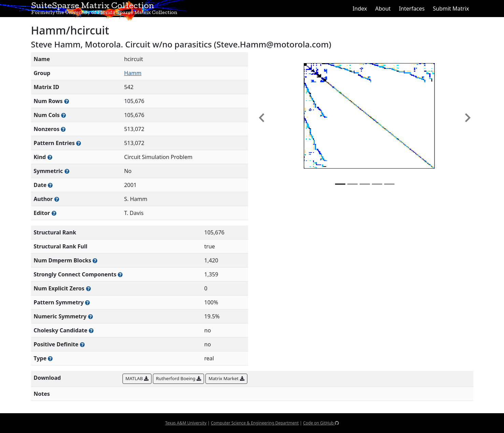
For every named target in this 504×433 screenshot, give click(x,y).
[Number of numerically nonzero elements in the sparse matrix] (63, 129)
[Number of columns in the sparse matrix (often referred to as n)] (63, 115)
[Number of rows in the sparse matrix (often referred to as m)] (67, 101)
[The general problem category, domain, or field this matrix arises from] (50, 157)
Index (360, 9)
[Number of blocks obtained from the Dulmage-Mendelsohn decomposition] (95, 261)
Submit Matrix (451, 9)
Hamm (133, 73)
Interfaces (412, 9)
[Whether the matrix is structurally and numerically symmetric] (67, 171)
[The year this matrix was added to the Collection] (50, 185)
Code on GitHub (321, 423)
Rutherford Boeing (178, 378)
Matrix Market (226, 378)
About (383, 9)
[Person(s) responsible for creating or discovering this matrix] (57, 199)
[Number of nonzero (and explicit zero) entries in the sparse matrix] (78, 143)
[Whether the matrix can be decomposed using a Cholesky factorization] (91, 330)
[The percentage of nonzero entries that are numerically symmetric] (90, 316)
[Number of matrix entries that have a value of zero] (88, 288)
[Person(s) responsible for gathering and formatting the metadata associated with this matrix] (54, 213)
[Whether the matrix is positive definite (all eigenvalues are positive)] (82, 344)
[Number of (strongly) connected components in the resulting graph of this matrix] (120, 275)
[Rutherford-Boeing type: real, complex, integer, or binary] (50, 358)
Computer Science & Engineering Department (255, 423)
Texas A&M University (186, 423)
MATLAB (137, 378)
